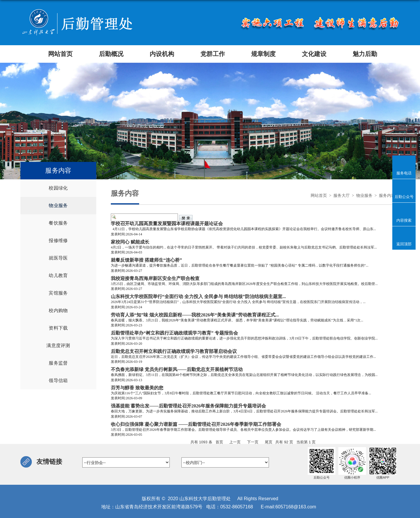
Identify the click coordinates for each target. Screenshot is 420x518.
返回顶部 (404, 244)
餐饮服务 (58, 223)
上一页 (235, 442)
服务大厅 (342, 196)
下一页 (253, 442)
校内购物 (58, 310)
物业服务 (58, 205)
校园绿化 (58, 188)
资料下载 (58, 328)
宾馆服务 (58, 293)
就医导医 (58, 258)
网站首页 (319, 196)
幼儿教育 (58, 275)
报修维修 (58, 240)
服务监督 (58, 363)
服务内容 (387, 196)
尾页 (269, 442)
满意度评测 (58, 345)
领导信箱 (58, 380)
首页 (219, 442)
